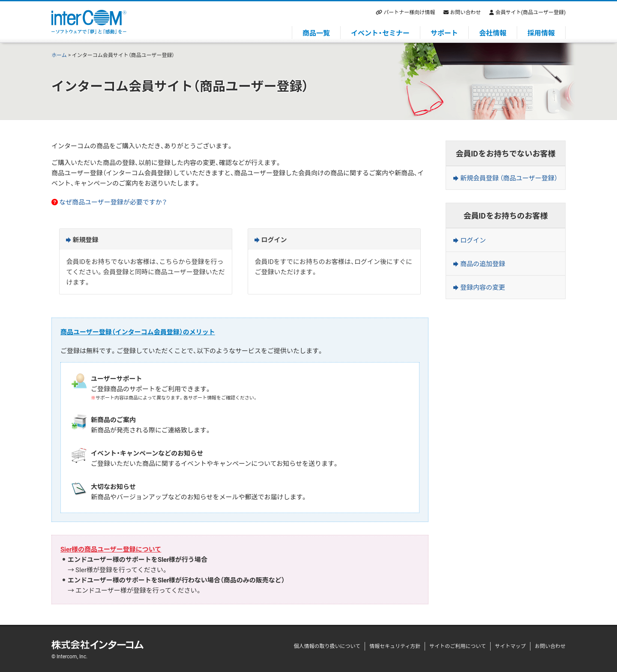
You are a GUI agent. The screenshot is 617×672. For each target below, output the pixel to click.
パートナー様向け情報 (409, 12)
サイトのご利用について (458, 646)
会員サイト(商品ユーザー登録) (530, 12)
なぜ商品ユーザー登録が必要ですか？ (113, 202)
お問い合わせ (465, 12)
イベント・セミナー (380, 33)
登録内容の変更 (483, 287)
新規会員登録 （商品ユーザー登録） (509, 178)
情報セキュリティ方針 (395, 646)
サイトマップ (510, 646)
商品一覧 (316, 33)
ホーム (59, 55)
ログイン (473, 240)
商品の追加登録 (483, 264)
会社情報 (493, 33)
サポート (444, 33)
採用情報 (541, 33)
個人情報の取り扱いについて (327, 646)
